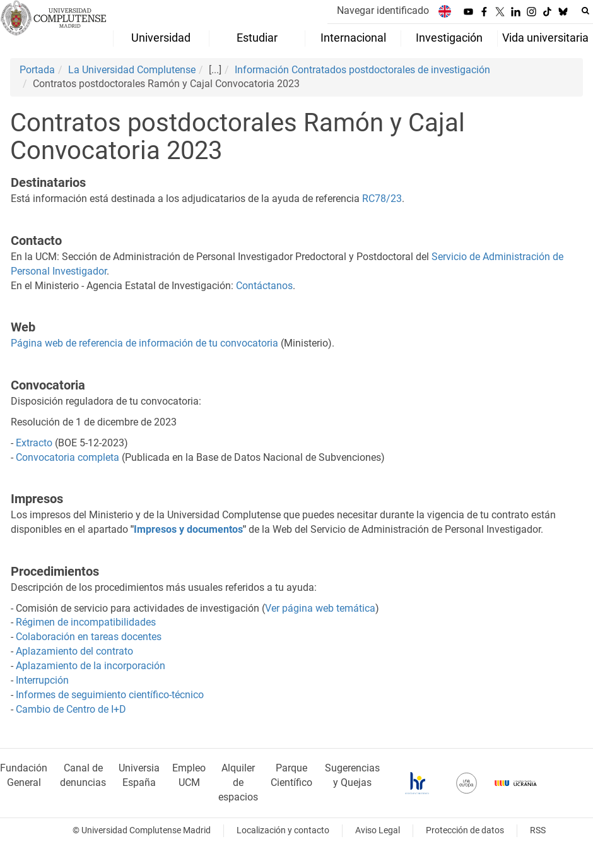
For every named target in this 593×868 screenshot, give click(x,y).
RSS (538, 830)
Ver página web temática (320, 608)
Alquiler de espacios (238, 782)
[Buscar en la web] (585, 11)
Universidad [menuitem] (161, 38)
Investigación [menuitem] (449, 38)
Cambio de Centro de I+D (71, 709)
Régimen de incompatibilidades (86, 622)
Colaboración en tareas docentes (89, 637)
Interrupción (42, 680)
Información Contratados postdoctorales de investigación (362, 70)
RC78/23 (382, 199)
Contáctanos (264, 286)
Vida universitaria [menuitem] (545, 38)
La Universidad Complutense (132, 70)
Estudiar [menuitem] (257, 38)
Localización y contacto (283, 830)
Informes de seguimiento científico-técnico (110, 695)
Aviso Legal (378, 830)
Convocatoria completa (68, 457)
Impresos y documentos (188, 529)
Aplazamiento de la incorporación (91, 666)
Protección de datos (465, 830)
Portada (37, 70)
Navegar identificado (383, 10)
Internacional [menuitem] (353, 38)
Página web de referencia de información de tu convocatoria (144, 343)
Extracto (34, 443)
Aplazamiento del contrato (74, 651)
